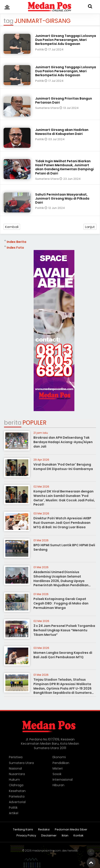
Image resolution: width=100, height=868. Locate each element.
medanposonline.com (47, 851)
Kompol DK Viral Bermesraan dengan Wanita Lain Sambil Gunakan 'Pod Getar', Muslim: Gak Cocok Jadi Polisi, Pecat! (64, 498)
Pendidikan (61, 763)
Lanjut (90, 227)
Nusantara (17, 774)
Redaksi (44, 830)
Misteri (58, 768)
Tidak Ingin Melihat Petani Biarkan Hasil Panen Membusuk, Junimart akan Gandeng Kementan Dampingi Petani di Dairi (64, 167)
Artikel (14, 813)
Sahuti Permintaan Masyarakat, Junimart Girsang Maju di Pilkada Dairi (62, 198)
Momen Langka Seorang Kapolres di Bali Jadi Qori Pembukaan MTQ (63, 655)
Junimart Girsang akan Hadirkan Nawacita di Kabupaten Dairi (62, 132)
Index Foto (15, 248)
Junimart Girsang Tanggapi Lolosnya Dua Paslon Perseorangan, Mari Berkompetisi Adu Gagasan (66, 40)
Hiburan (58, 785)
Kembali (12, 227)
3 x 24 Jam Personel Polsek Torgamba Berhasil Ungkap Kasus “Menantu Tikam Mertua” (64, 630)
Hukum (14, 780)
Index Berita (16, 242)
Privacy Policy (26, 836)
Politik (40, 49)
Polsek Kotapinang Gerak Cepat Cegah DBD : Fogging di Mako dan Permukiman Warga (61, 603)
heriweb (73, 851)
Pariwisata (17, 796)
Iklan (65, 836)
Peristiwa (16, 757)
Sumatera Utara (47, 108)
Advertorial (17, 802)
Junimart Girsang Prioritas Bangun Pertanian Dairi (64, 100)
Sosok (57, 774)
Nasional (15, 768)
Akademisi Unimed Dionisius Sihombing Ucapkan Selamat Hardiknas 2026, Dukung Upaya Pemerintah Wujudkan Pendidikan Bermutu (61, 581)
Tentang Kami (23, 830)
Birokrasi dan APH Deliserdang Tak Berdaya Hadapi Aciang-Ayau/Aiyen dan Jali (63, 442)
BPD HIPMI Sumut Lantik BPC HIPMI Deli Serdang (64, 547)
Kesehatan (17, 791)
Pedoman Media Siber (71, 830)
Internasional (63, 780)
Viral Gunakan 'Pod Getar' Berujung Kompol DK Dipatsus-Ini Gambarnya (63, 467)
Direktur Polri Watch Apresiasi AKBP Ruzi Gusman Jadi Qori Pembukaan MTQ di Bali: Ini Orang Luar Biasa (62, 523)
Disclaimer (49, 836)
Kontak (79, 836)
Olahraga (16, 785)
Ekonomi (59, 757)
